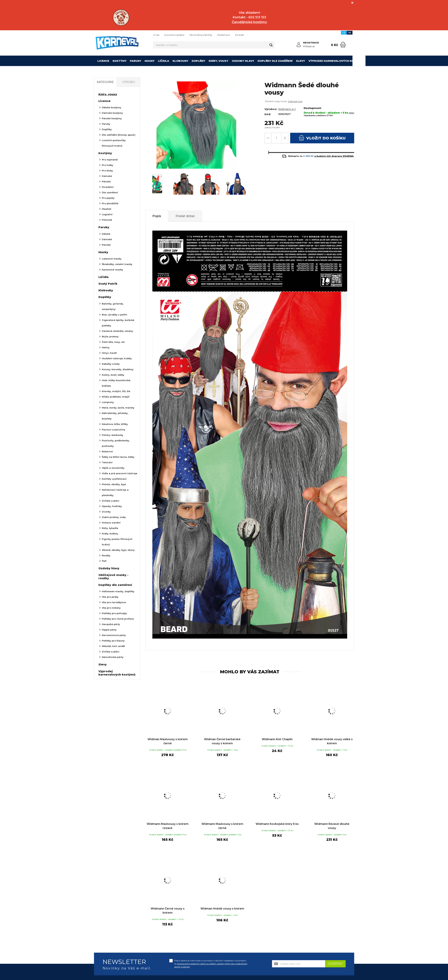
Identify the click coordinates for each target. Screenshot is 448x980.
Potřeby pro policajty (114, 613)
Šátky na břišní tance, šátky (118, 457)
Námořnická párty (113, 657)
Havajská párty (111, 624)
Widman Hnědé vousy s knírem (222, 909)
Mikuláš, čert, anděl (113, 646)
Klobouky (180, 61)
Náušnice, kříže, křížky (115, 424)
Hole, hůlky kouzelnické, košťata (116, 383)
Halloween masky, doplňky (118, 591)
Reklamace (224, 35)
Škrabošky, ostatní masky (117, 264)
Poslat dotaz (185, 216)
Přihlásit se (309, 46)
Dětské (106, 234)
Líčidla (164, 61)
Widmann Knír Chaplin (277, 739)
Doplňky (198, 61)
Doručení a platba (174, 35)
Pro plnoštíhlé (110, 203)
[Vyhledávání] (214, 45)
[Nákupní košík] (343, 45)
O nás (156, 35)
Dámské (107, 176)
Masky (150, 61)
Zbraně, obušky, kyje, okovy (118, 550)
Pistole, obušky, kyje (114, 484)
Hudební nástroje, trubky (117, 358)
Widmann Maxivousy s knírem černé (222, 826)
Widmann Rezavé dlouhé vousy (332, 826)
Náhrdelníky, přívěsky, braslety (115, 416)
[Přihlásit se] (299, 45)
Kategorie (105, 82)
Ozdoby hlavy (243, 61)
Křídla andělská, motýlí (116, 397)
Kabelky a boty (111, 364)
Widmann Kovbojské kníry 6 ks (277, 824)
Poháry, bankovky (113, 435)
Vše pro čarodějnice (114, 602)
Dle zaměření (110, 192)
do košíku (322, 138)
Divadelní (108, 187)
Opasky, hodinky (112, 506)
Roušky (106, 555)
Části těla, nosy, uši (113, 342)
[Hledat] (271, 45)
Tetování (107, 462)
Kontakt (240, 35)
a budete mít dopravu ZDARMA (334, 156)
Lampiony (108, 402)
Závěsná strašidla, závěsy (117, 331)
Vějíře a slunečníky (113, 468)
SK (350, 33)
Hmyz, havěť (109, 353)
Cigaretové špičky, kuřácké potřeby (118, 323)
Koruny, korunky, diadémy (118, 369)
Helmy (106, 347)
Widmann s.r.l (287, 109)
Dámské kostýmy (112, 113)
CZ (344, 33)
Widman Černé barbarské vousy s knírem (222, 741)
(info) (352, 113)
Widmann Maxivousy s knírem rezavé (168, 826)
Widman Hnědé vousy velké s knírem (332, 741)
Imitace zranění (111, 523)
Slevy (301, 61)
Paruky (136, 61)
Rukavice (107, 451)
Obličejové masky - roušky (113, 577)
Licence (103, 61)
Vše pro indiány (111, 608)
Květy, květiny (110, 534)
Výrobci (129, 82)
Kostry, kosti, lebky (113, 375)
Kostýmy (120, 61)
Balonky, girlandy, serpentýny (113, 306)
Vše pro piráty (110, 597)
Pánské (106, 181)
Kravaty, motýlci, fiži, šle (116, 391)
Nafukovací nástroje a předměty (115, 492)
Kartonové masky (112, 270)
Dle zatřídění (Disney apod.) (119, 135)
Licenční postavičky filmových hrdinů (114, 143)
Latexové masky (112, 259)
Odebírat (335, 964)
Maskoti (107, 209)
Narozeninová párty (114, 635)
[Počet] (276, 138)
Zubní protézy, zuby (114, 517)
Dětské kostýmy (112, 107)
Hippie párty (109, 630)
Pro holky (108, 165)
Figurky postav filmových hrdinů (117, 542)
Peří (104, 561)
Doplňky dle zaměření (275, 61)
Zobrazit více (295, 101)
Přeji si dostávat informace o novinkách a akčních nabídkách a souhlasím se (211, 964)
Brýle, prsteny (110, 336)
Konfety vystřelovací (114, 479)
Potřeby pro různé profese (118, 619)
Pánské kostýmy (112, 118)
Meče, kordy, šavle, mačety (118, 408)
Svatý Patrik (108, 284)
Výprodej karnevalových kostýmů (336, 61)
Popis (157, 216)
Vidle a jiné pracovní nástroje (120, 473)
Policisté (107, 220)
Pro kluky (107, 171)
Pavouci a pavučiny (114, 430)
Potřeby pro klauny (113, 641)
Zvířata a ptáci (111, 501)
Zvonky (106, 512)
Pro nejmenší (110, 160)
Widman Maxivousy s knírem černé (168, 741)
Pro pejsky (108, 198)
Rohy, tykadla (110, 528)
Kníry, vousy (219, 61)
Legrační (107, 214)
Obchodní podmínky (201, 35)
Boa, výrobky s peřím (115, 315)
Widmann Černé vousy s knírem (168, 911)
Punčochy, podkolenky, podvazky (116, 443)
